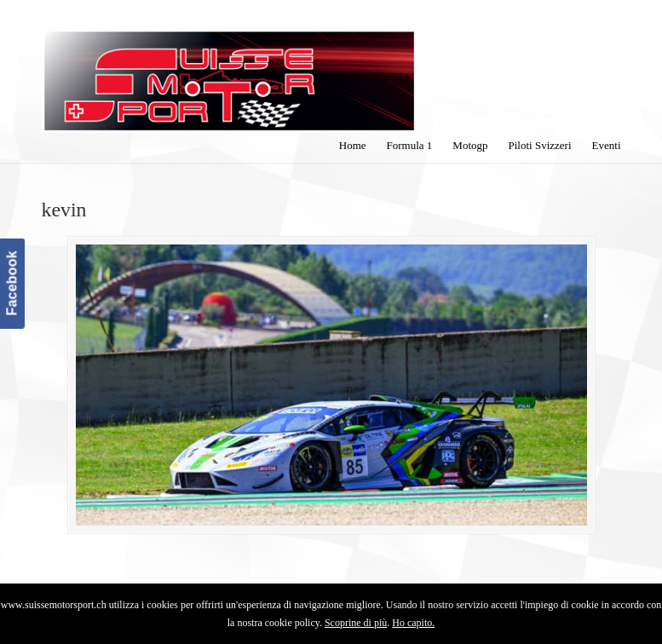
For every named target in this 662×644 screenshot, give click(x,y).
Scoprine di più (356, 623)
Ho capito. (413, 623)
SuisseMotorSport (229, 69)
